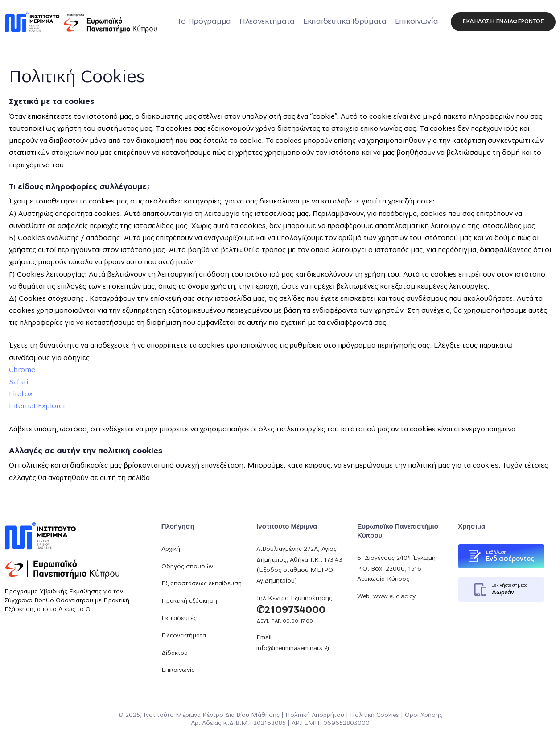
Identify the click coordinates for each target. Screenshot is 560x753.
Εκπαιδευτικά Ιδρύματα (345, 22)
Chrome (22, 370)
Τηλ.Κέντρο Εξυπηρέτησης (294, 598)
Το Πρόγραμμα (204, 22)
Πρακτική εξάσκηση (189, 601)
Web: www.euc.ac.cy (386, 597)
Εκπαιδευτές (179, 619)
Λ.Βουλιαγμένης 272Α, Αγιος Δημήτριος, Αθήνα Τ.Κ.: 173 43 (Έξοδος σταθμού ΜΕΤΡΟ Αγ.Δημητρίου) (299, 565)
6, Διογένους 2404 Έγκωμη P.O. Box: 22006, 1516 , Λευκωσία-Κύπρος (396, 569)
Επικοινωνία (417, 22)
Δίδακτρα (175, 653)
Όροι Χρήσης (424, 715)
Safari (19, 382)
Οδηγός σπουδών (187, 567)
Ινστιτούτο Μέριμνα (172, 715)
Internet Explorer (37, 406)
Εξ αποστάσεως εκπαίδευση (202, 584)
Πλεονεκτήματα (267, 22)
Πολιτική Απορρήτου (315, 715)
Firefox (21, 394)
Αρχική (171, 549)
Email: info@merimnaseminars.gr (293, 643)
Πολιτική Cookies (375, 715)
